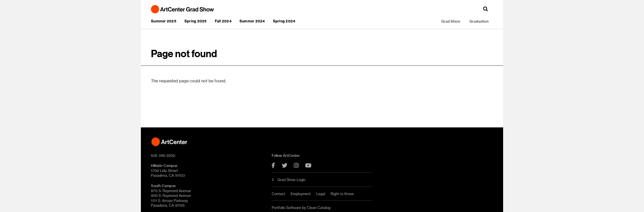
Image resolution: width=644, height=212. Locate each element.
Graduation (479, 21)
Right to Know (342, 194)
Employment (301, 194)
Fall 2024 (223, 21)
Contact (278, 194)
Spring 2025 (196, 21)
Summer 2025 (164, 21)
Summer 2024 (252, 21)
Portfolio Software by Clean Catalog (301, 208)
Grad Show (451, 21)
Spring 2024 (284, 21)
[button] (486, 9)
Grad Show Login (289, 180)
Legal (321, 194)
